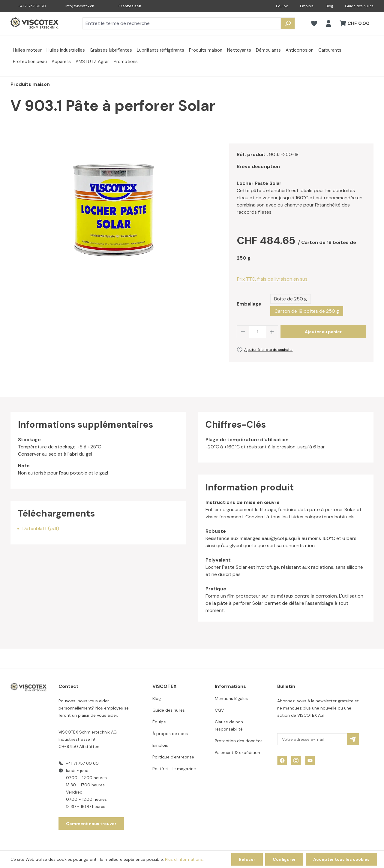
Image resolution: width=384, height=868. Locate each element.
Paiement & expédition (237, 752)
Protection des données (239, 741)
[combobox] (182, 23)
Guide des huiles (359, 6)
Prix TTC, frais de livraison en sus (272, 279)
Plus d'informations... (185, 859)
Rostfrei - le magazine (174, 769)
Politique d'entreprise (173, 757)
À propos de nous (170, 734)
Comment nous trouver (91, 824)
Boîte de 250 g (291, 299)
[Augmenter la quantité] (272, 332)
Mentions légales (231, 698)
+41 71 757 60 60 (82, 763)
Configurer (284, 859)
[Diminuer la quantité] (243, 332)
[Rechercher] (288, 23)
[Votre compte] (328, 23)
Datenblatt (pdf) (41, 528)
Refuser (247, 859)
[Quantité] (258, 332)
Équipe (282, 6)
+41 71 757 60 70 (32, 6)
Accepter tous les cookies (341, 859)
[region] (114, 208)
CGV (219, 710)
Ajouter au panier (323, 332)
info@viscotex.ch (80, 6)
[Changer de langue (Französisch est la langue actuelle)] (126, 6)
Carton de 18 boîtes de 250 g (307, 311)
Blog (329, 6)
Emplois (307, 6)
